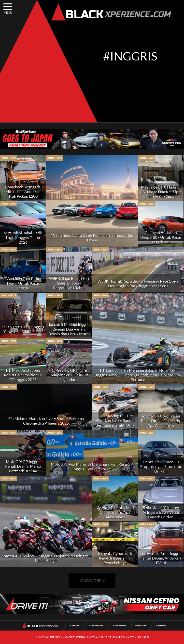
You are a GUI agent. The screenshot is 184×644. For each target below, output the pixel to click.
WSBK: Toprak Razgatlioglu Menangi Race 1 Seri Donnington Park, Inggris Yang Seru (138, 283)
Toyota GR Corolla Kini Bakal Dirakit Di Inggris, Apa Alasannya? (161, 421)
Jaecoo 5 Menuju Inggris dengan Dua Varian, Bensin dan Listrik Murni (69, 329)
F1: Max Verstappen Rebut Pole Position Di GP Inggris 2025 (23, 375)
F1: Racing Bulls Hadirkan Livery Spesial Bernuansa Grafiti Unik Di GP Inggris (115, 423)
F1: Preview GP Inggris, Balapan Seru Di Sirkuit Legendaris (69, 375)
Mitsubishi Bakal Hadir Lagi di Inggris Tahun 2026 (23, 237)
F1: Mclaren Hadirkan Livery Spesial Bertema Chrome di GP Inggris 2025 (46, 421)
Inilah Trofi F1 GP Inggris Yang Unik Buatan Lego (23, 329)
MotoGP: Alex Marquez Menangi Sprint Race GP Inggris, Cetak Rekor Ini (92, 466)
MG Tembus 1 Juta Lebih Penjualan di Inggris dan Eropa (92, 238)
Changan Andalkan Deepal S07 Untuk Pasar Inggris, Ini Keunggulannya (161, 239)
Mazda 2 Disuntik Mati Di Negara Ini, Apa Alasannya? (115, 512)
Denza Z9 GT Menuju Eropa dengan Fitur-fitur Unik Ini (161, 466)
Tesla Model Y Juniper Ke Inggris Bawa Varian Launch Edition (161, 512)
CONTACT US (106, 637)
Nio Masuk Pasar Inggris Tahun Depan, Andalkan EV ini (161, 558)
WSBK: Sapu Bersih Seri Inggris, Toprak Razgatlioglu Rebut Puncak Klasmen (69, 285)
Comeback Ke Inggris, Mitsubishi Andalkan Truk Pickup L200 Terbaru (23, 194)
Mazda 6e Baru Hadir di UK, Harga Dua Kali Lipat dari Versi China (161, 192)
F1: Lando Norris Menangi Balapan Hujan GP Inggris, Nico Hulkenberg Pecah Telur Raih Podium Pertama (138, 375)
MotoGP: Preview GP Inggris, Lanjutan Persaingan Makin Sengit (46, 558)
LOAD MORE (92, 580)
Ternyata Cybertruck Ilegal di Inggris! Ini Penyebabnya (115, 558)
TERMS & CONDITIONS (133, 637)
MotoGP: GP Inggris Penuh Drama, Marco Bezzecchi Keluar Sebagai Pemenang (23, 468)
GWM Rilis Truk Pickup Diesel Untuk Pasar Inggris (23, 283)
